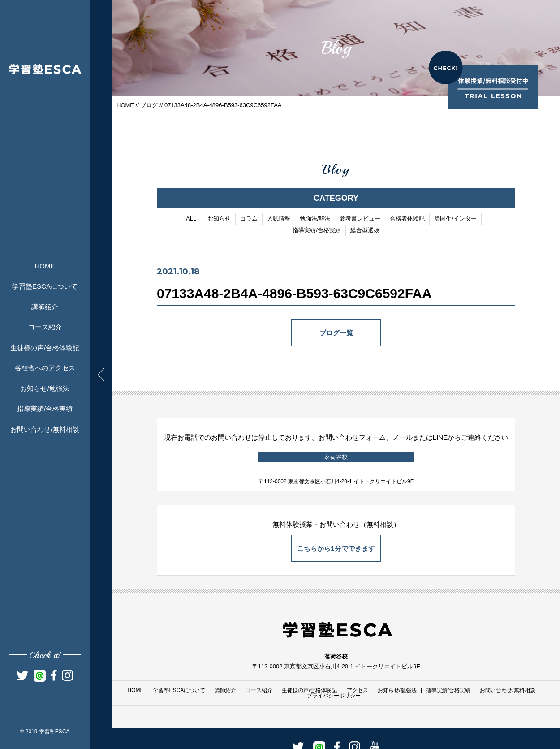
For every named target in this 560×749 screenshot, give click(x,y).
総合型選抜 (365, 231)
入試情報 (279, 219)
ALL (191, 219)
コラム (249, 219)
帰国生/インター (455, 219)
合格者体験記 (407, 219)
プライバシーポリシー (334, 696)
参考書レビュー (360, 219)
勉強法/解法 (315, 219)
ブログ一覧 (336, 333)
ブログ (149, 105)
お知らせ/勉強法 (45, 388)
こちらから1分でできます (336, 548)
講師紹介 (45, 307)
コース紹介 (45, 327)
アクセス (358, 690)
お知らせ (219, 219)
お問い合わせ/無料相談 (45, 429)
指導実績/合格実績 (45, 409)
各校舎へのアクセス (45, 368)
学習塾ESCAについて (45, 286)
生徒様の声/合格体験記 (45, 348)
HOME (45, 266)
